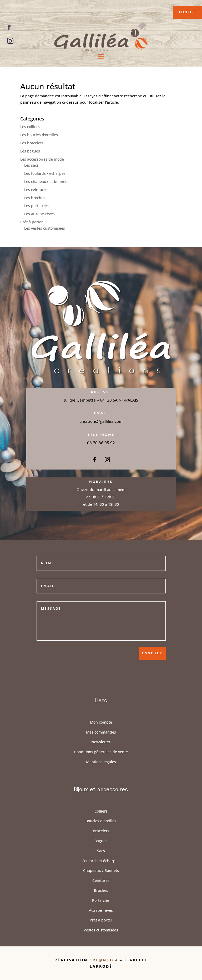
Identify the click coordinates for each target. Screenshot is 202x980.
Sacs (101, 851)
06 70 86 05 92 (101, 443)
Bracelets (101, 831)
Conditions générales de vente (101, 752)
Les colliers (30, 127)
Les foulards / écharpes (45, 173)
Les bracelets (32, 143)
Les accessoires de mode (42, 159)
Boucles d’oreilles (101, 821)
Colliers (101, 811)
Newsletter (101, 742)
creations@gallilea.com (101, 421)
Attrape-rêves (101, 910)
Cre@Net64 (105, 960)
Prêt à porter (32, 222)
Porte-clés (101, 900)
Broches (101, 890)
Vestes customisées (101, 930)
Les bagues (30, 151)
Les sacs (31, 165)
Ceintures (101, 880)
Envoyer (152, 653)
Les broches (35, 198)
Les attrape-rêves (39, 214)
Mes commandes (101, 732)
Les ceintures (36, 190)
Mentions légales (101, 762)
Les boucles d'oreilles (39, 135)
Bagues (101, 841)
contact (188, 12)
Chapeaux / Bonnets (101, 870)
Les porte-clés (36, 206)
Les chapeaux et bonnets (46, 181)
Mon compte (101, 722)
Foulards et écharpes (101, 861)
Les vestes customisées (45, 228)
